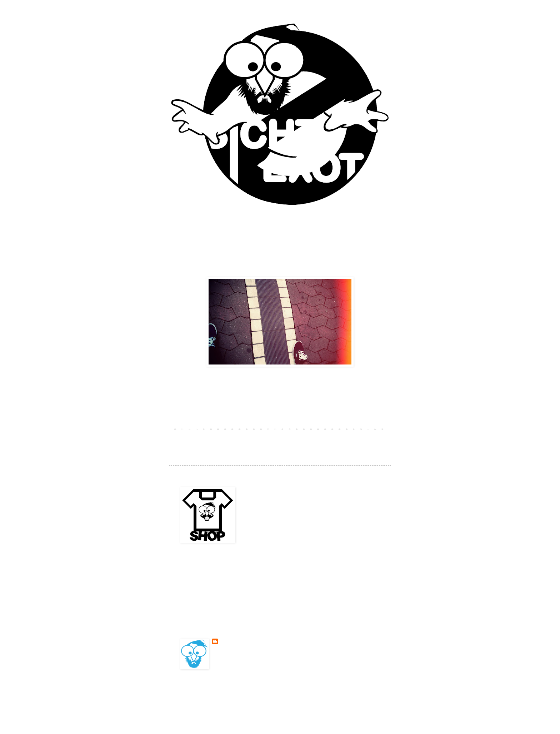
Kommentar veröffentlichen (215, 416)
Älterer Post (369, 429)
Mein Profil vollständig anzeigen (253, 659)
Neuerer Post (191, 429)
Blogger (330, 696)
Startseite (280, 429)
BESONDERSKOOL (236, 641)
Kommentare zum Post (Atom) (235, 439)
